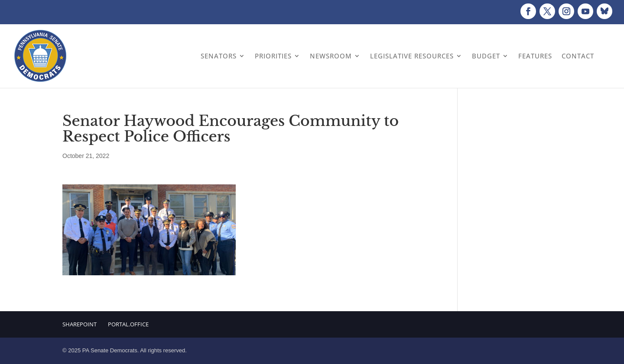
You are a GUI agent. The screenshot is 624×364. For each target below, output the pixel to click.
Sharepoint (80, 324)
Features (535, 56)
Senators (219, 56)
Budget (486, 56)
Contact (578, 56)
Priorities (273, 56)
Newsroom (331, 56)
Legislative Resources (412, 56)
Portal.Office (128, 324)
